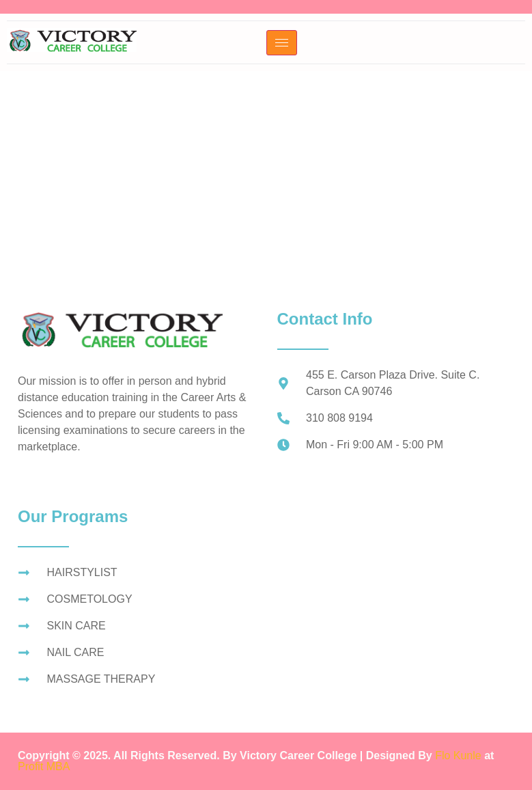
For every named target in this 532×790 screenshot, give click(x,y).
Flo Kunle (460, 755)
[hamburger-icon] (282, 43)
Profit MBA (44, 766)
